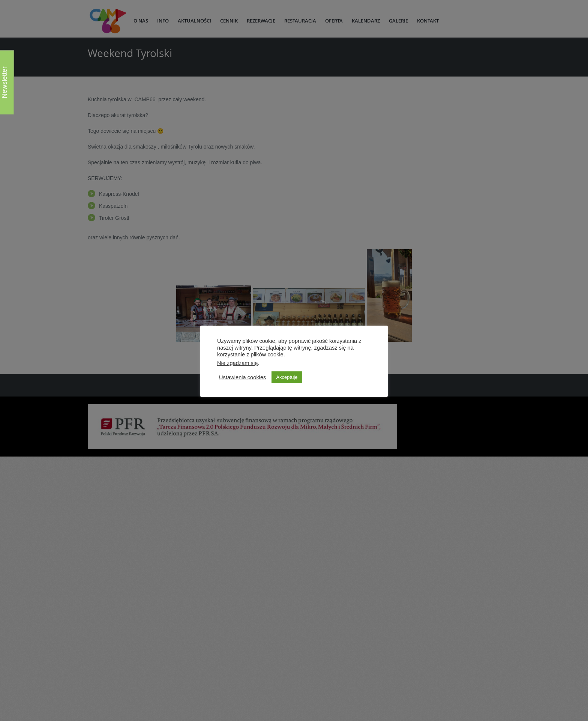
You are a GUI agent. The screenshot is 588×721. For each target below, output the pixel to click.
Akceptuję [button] (287, 377)
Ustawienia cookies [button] (242, 377)
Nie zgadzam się (237, 363)
